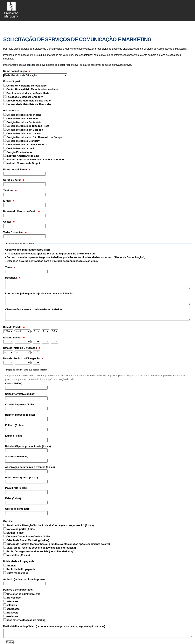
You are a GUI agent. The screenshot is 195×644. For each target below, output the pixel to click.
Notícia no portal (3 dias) (21, 529)
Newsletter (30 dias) (18, 555)
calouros (12, 605)
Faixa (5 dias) (13, 498)
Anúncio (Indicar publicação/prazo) (24, 579)
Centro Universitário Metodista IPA (27, 86)
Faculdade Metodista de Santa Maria (28, 93)
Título (10, 267)
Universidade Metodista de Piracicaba (29, 104)
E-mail (9, 201)
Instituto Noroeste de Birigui (23, 163)
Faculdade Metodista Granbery (25, 97)
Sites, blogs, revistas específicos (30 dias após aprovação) (41, 548)
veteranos (12, 601)
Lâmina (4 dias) (14, 436)
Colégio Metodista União (21, 148)
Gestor (9, 222)
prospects (12, 613)
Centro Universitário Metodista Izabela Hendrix (34, 89)
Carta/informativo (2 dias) (20, 394)
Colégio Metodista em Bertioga (25, 130)
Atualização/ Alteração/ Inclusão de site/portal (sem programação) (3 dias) (50, 525)
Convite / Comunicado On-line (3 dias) (29, 536)
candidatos (13, 609)
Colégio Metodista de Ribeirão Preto (28, 126)
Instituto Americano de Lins (23, 156)
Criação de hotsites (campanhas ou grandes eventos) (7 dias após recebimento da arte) (58, 544)
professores (14, 598)
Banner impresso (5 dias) (20, 415)
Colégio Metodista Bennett (22, 118)
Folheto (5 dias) (14, 425)
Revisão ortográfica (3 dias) (22, 478)
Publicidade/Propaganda (21, 569)
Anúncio (11, 566)
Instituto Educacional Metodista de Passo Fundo (35, 159)
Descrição (13, 278)
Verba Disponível (15, 232)
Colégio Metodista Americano (24, 115)
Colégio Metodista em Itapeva (24, 133)
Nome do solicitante (17, 169)
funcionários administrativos (23, 594)
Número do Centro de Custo (22, 211)
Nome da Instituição (17, 71)
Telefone (10, 190)
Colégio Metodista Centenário (24, 122)
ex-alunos (12, 616)
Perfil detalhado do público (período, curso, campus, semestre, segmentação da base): (55, 626)
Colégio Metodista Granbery (23, 141)
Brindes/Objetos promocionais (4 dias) (28, 446)
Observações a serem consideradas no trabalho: (34, 309)
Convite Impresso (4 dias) (20, 404)
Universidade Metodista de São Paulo (29, 101)
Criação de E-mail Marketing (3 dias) (28, 540)
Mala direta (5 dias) (16, 488)
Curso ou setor (14, 180)
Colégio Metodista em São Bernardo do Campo (34, 137)
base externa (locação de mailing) (26, 620)
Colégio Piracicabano (19, 152)
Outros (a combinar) (17, 509)
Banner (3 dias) (15, 533)
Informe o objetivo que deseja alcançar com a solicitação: (39, 293)
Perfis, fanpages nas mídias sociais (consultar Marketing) (40, 551)
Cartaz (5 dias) (14, 383)
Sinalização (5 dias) (17, 457)
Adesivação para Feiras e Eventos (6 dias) (30, 467)
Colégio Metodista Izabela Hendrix (27, 145)
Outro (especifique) (18, 573)
